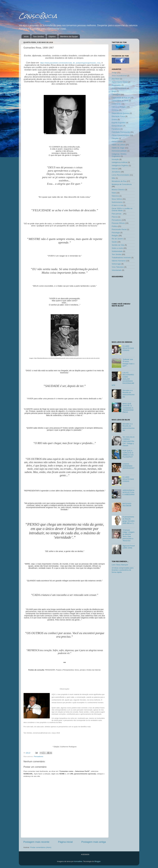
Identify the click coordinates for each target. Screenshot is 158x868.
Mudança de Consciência (122, 184)
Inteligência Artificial (120, 162)
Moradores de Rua (119, 181)
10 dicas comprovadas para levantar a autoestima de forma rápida (123, 570)
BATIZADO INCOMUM (127, 505)
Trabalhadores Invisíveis (121, 258)
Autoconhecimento (119, 88)
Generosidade (117, 142)
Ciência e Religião (119, 107)
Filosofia (115, 138)
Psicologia (116, 233)
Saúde (114, 242)
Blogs (114, 91)
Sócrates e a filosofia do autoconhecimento (129, 394)
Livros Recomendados (121, 175)
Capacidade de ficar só (121, 98)
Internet (115, 169)
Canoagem (116, 95)
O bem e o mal (118, 205)
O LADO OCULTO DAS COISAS (128, 348)
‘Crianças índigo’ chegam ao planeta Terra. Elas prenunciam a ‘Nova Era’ (128, 535)
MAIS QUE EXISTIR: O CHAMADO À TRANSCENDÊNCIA (128, 408)
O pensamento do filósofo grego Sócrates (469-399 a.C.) (129, 520)
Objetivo (52, 36)
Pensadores (38, 756)
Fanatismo (116, 129)
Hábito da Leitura (119, 145)
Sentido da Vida (118, 245)
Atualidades (116, 85)
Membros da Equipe (69, 36)
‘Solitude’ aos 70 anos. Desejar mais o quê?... (128, 363)
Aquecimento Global (120, 82)
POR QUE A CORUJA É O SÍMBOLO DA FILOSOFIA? (128, 454)
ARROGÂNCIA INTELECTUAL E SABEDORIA (129, 492)
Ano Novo (116, 79)
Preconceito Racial (119, 229)
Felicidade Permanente (121, 132)
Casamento (116, 104)
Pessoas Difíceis (118, 223)
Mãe (113, 178)
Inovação (115, 159)
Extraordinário (117, 126)
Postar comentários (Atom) (41, 847)
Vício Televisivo (118, 267)
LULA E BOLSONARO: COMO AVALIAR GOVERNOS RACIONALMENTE (123, 379)
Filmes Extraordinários (121, 135)
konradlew (78, 861)
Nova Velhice (117, 199)
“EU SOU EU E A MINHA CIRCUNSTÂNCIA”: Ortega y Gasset (129, 441)
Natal (114, 193)
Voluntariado (117, 270)
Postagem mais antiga (94, 842)
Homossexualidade (119, 151)
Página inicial (65, 842)
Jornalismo (116, 172)
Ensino (114, 120)
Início (26, 36)
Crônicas (115, 110)
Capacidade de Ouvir (120, 101)
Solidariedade (117, 251)
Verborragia (116, 264)
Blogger (98, 861)
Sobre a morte (117, 248)
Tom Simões (39, 36)
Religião (115, 236)
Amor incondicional (119, 76)
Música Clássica (118, 190)
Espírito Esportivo (119, 123)
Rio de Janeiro (117, 239)
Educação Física (118, 116)
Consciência (38, 16)
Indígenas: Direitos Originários (119, 155)
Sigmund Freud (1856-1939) (129, 547)
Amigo (114, 72)
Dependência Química (121, 113)
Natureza (115, 196)
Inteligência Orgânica (120, 165)
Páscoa (115, 217)
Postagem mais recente (36, 842)
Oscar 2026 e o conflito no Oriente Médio (122, 210)
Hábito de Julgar (118, 148)
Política (115, 226)
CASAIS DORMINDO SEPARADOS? (128, 466)
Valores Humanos (119, 261)
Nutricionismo (117, 202)
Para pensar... (117, 214)
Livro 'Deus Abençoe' (120, 565)
